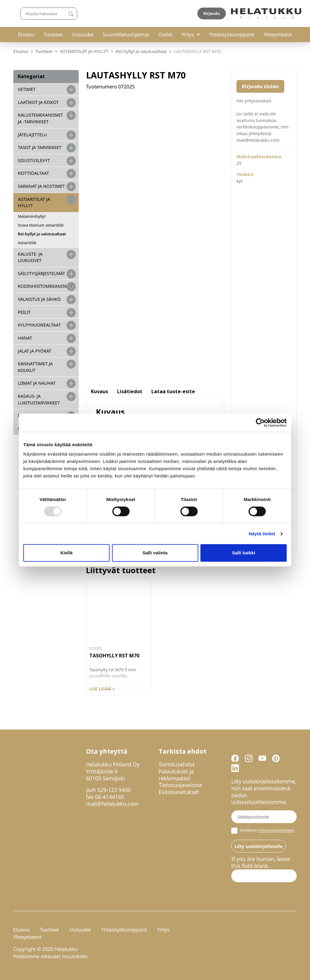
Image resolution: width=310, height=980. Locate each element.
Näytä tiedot (262, 534)
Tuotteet (53, 35)
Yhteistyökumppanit (232, 35)
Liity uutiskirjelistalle (259, 846)
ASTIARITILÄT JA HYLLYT (84, 51)
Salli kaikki (244, 553)
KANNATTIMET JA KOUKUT (35, 367)
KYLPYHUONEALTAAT (39, 325)
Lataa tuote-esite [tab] (173, 391)
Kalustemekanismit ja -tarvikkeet (40, 118)
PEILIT (24, 312)
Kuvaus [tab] (99, 391)
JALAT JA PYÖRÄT (35, 351)
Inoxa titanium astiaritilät (41, 225)
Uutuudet (83, 35)
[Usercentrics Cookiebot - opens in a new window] (260, 423)
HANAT (25, 338)
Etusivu (26, 35)
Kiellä (66, 553)
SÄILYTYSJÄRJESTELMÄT (41, 273)
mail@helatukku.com (112, 804)
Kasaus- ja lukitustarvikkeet (39, 399)
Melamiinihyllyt (32, 216)
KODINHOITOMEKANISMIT (45, 286)
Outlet (165, 35)
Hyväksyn (263, 831)
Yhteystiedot (278, 35)
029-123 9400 (114, 790)
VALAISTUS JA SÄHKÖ (39, 299)
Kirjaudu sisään (260, 86)
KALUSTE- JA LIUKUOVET (30, 257)
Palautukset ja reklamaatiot (176, 775)
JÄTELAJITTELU (33, 135)
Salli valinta (155, 553)
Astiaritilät (27, 243)
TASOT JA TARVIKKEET (40, 147)
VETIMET (27, 89)
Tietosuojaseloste (180, 785)
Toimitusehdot (177, 764)
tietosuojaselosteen (276, 830)
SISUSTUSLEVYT (34, 160)
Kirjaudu (282, 13)
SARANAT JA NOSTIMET (41, 186)
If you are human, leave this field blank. (261, 862)
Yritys (188, 35)
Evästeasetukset (179, 792)
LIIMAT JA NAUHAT (37, 383)
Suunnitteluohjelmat (126, 35)
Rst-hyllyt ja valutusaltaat (141, 51)
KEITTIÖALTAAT (33, 173)
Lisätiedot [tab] (130, 391)
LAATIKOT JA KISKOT (38, 102)
